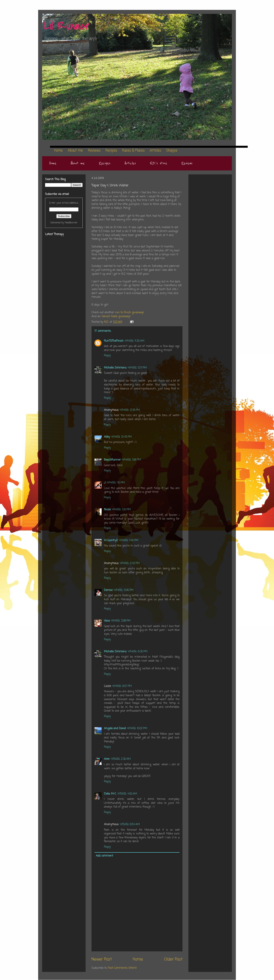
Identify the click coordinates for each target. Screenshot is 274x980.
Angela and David (115, 728)
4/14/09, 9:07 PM (122, 686)
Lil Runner (67, 26)
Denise (108, 590)
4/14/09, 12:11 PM (137, 368)
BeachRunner (112, 460)
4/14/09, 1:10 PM (116, 483)
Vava (107, 621)
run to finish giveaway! (129, 313)
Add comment (104, 856)
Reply (107, 356)
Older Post (173, 959)
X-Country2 (111, 540)
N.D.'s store (159, 163)
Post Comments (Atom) (122, 968)
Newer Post (102, 959)
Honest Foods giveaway (116, 316)
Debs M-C (110, 794)
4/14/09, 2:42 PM (130, 563)
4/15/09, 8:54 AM (130, 824)
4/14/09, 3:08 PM (121, 621)
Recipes (105, 163)
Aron (107, 759)
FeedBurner (71, 223)
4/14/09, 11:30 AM (134, 341)
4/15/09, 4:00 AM (127, 794)
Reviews (187, 163)
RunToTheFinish (114, 341)
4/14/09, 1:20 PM (121, 510)
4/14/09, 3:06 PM (124, 590)
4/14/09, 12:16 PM (130, 410)
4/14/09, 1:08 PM (131, 460)
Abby (107, 437)
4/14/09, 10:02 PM (137, 728)
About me (78, 163)
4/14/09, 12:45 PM (121, 437)
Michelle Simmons (115, 368)
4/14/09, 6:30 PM (138, 652)
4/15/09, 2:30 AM (121, 759)
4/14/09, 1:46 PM (129, 540)
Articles (130, 163)
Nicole (107, 510)
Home (53, 163)
